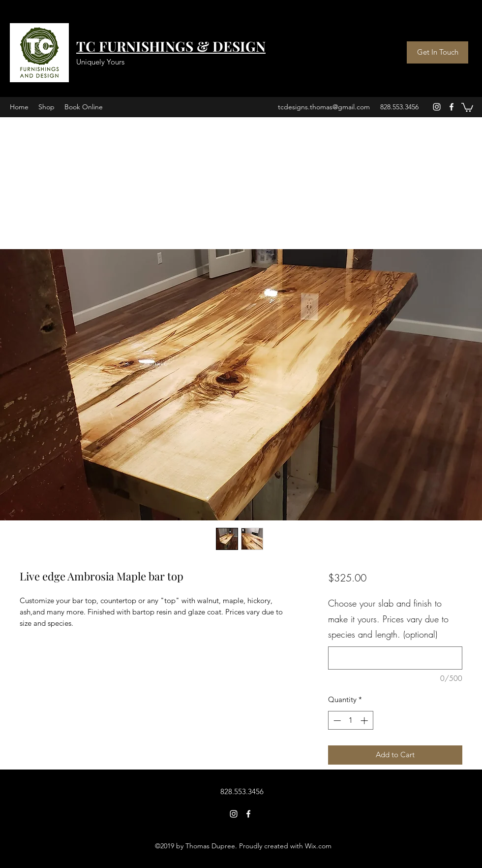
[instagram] (437, 107)
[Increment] (365, 721)
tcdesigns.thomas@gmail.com (324, 107)
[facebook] (452, 107)
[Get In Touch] (437, 52)
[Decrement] (336, 721)
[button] (467, 107)
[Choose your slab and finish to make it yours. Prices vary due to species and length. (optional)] (395, 658)
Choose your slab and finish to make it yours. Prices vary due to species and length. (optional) (388, 619)
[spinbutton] (350, 721)
